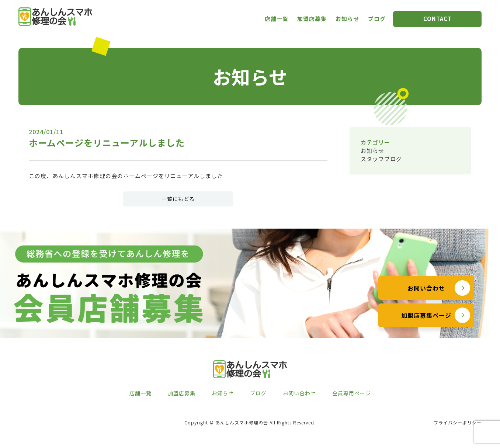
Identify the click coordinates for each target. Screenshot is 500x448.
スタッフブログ (381, 159)
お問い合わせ (426, 288)
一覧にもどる (178, 199)
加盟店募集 (312, 19)
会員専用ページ (352, 393)
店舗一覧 (277, 19)
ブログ (377, 19)
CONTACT (437, 19)
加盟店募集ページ (426, 315)
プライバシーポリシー (458, 422)
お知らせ (347, 19)
